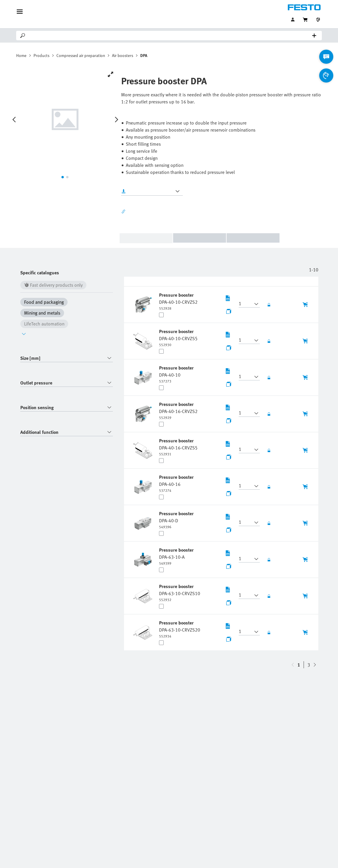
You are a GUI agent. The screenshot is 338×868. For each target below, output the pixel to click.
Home (21, 55)
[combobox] (67, 358)
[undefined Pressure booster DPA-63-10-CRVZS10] (180, 592)
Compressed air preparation (81, 55)
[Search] (170, 36)
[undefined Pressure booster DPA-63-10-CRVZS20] (180, 629)
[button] (246, 304)
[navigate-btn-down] (293, 665)
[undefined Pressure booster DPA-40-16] (177, 483)
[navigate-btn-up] (315, 665)
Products (41, 55)
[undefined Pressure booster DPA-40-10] (177, 374)
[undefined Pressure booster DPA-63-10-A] (177, 556)
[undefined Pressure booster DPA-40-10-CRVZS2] (178, 301)
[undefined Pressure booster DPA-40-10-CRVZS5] (178, 338)
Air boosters (123, 55)
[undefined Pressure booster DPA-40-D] (177, 520)
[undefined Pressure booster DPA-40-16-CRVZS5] (178, 447)
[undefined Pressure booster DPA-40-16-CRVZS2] (178, 410)
